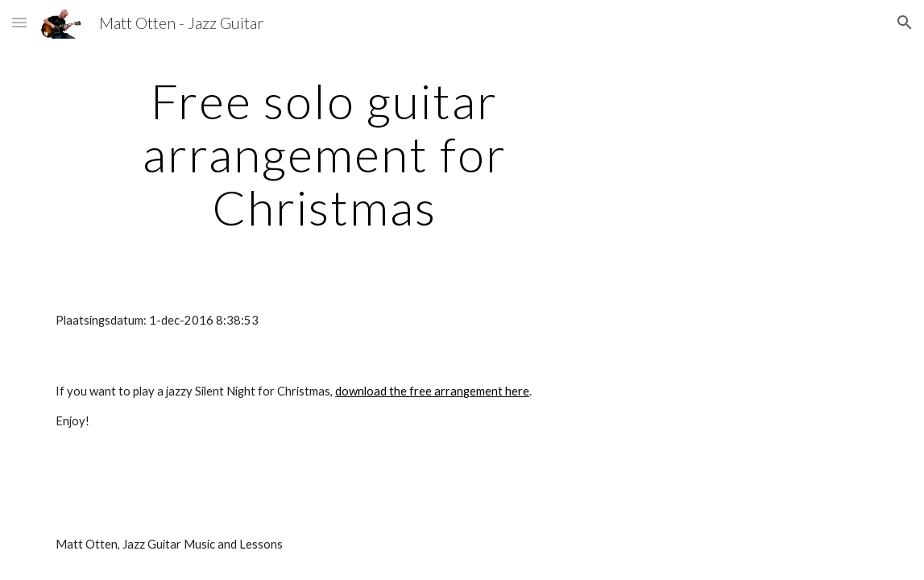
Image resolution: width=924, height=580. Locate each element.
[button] (19, 22)
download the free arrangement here (432, 391)
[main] (324, 154)
